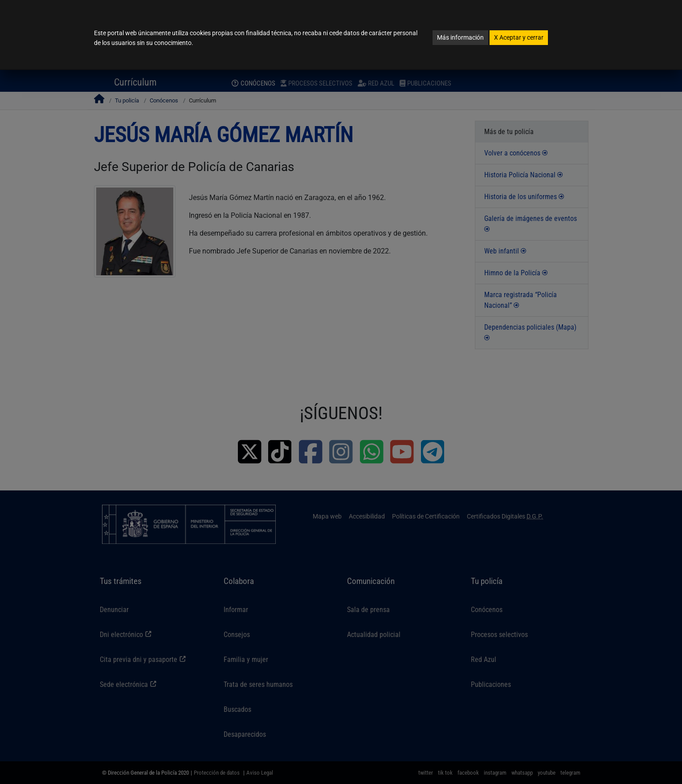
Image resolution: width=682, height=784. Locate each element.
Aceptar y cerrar (519, 37)
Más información (460, 37)
